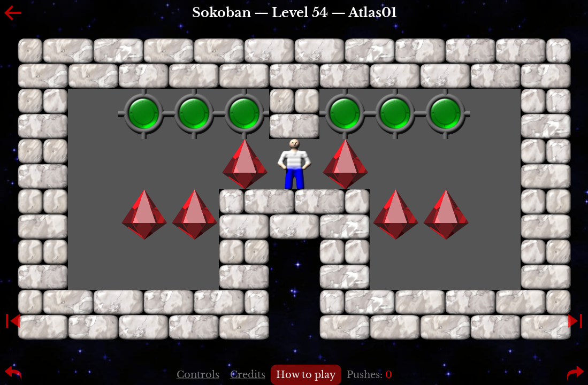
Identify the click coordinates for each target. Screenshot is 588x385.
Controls (198, 375)
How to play (306, 375)
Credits (248, 375)
